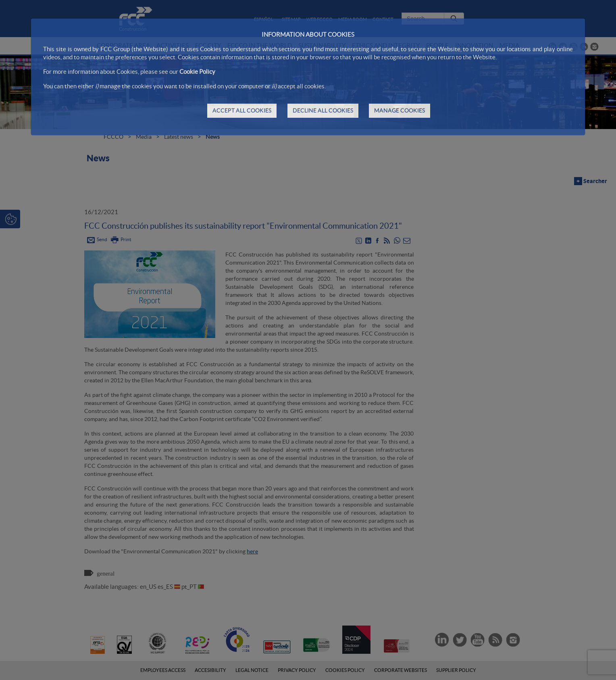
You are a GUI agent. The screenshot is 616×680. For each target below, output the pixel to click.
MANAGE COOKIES (400, 111)
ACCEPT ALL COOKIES (242, 111)
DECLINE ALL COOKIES (323, 111)
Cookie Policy (197, 72)
